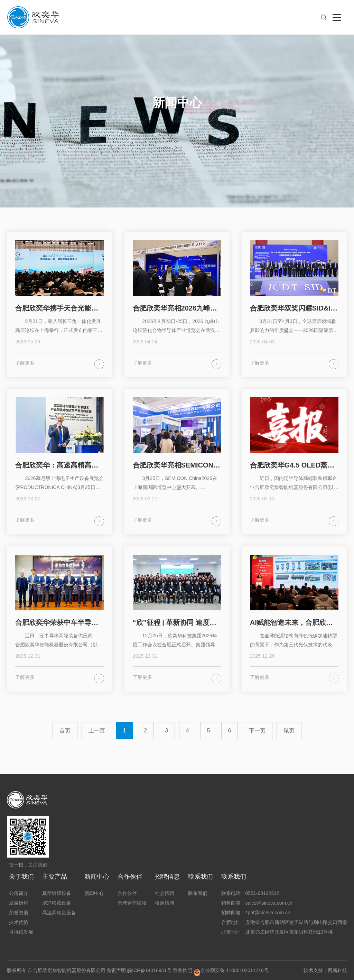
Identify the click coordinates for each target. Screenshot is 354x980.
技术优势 (19, 922)
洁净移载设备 (57, 903)
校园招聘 (165, 903)
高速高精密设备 (59, 913)
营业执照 (183, 970)
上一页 (97, 731)
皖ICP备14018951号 (149, 970)
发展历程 (19, 903)
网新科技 (337, 970)
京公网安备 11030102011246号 (231, 970)
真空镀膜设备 (57, 893)
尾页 (289, 731)
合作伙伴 (130, 877)
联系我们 (201, 877)
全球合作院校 (132, 903)
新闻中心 (97, 877)
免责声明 (116, 970)
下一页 (257, 731)
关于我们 (21, 877)
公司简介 (19, 893)
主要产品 (55, 877)
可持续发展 (21, 932)
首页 (65, 731)
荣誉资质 (19, 913)
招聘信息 (167, 877)
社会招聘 (165, 893)
